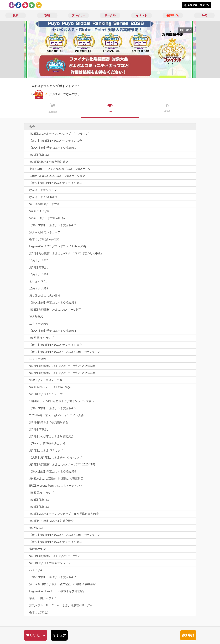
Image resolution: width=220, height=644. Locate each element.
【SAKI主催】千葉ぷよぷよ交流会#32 (53, 225)
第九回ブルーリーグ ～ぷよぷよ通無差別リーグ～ (61, 605)
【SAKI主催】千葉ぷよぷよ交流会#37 (53, 577)
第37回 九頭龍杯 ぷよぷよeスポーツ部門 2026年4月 (62, 373)
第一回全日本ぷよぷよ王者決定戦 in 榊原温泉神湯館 (62, 584)
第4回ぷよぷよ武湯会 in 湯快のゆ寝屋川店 (56, 479)
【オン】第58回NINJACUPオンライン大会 (56, 183)
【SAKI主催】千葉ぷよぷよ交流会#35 (53, 408)
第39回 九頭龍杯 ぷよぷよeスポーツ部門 (55, 556)
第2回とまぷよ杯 (40, 211)
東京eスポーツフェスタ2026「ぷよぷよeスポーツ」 (61, 169)
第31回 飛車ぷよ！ (41, 267)
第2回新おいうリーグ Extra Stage (50, 387)
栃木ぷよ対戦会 (39, 612)
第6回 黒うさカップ (41, 493)
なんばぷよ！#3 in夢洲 (43, 197)
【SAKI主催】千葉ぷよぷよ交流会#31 (53, 148)
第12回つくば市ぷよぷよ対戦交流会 (51, 436)
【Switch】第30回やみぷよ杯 (47, 443)
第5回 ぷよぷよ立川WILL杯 (47, 218)
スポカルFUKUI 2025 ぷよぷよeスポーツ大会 (57, 176)
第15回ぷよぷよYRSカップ (46, 394)
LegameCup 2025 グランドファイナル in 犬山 (58, 246)
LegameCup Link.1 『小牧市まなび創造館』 (57, 591)
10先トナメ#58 (39, 274)
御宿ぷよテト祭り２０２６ (46, 380)
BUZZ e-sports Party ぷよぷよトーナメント (56, 486)
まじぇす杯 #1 (38, 281)
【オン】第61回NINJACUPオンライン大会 (56, 345)
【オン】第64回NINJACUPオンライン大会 (56, 542)
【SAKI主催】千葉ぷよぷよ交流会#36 (53, 472)
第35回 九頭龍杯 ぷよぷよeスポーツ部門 (55, 310)
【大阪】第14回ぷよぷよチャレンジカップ (56, 457)
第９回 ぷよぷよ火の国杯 (45, 296)
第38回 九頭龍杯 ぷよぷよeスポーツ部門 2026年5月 (62, 465)
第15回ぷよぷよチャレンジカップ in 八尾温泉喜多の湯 (64, 514)
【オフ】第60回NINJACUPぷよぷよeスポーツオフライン (65, 352)
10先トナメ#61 (39, 359)
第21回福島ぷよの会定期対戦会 (49, 162)
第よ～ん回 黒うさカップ (45, 232)
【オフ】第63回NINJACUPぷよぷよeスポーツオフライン (65, 535)
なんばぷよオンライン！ (44, 190)
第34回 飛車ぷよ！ (41, 507)
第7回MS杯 (36, 528)
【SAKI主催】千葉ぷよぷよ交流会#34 (53, 331)
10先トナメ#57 (39, 260)
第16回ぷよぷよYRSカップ (46, 450)
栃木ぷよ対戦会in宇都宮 (44, 239)
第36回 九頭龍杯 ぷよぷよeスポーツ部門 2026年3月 (62, 366)
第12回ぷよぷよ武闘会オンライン (50, 563)
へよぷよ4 (36, 570)
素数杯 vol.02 (37, 549)
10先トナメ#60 (39, 324)
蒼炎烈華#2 (36, 317)
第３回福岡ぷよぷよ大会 (44, 204)
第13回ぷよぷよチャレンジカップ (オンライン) (59, 134)
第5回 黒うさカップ (41, 338)
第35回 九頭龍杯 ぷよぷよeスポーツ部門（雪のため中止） (66, 253)
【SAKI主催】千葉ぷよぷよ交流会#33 (53, 303)
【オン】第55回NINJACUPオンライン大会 (56, 141)
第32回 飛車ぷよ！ (41, 429)
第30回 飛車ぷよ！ (41, 155)
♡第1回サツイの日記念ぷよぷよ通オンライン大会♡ (62, 401)
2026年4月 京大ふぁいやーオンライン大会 (57, 415)
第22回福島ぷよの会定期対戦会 (49, 422)
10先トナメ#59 (39, 289)
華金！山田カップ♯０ (43, 598)
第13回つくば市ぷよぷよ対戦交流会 (51, 521)
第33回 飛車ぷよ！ (41, 500)
